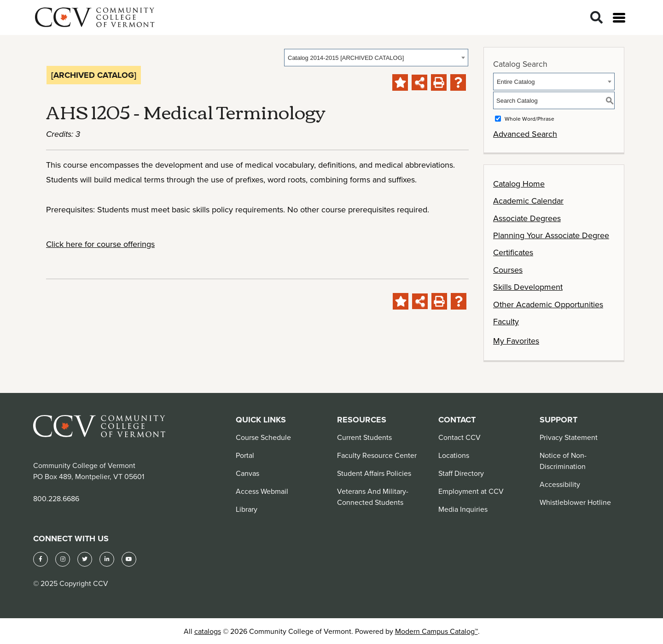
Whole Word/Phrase (529, 119)
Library (247, 509)
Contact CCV (459, 437)
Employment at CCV (471, 491)
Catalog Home (519, 184)
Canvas (247, 473)
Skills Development (528, 287)
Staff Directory (461, 473)
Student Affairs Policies (374, 473)
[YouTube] (129, 559)
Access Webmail (262, 491)
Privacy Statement (569, 437)
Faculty (506, 321)
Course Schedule (263, 437)
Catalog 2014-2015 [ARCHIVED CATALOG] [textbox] (346, 58)
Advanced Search (525, 134)
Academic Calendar (528, 201)
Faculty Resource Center (377, 455)
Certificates (513, 252)
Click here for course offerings (100, 244)
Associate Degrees (527, 218)
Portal (245, 455)
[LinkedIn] (107, 559)
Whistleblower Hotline (575, 502)
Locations (454, 455)
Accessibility (560, 484)
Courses (508, 270)
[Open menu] (619, 18)
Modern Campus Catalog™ (436, 631)
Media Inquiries (463, 509)
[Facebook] (41, 559)
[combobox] (376, 58)
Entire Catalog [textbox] (516, 82)
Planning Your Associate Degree (551, 235)
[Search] (596, 18)
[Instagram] (63, 559)
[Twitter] (85, 559)
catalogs (208, 631)
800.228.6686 (56, 498)
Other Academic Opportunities (548, 304)
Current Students (364, 437)
